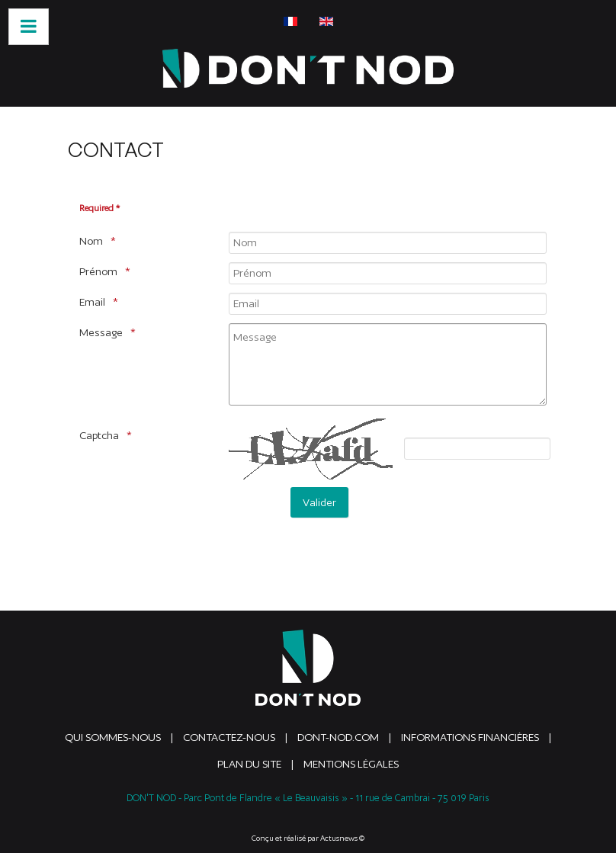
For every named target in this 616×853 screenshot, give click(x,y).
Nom (91, 241)
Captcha (99, 435)
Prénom (98, 271)
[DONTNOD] (308, 68)
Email (92, 302)
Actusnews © (342, 838)
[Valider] (319, 502)
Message (101, 332)
